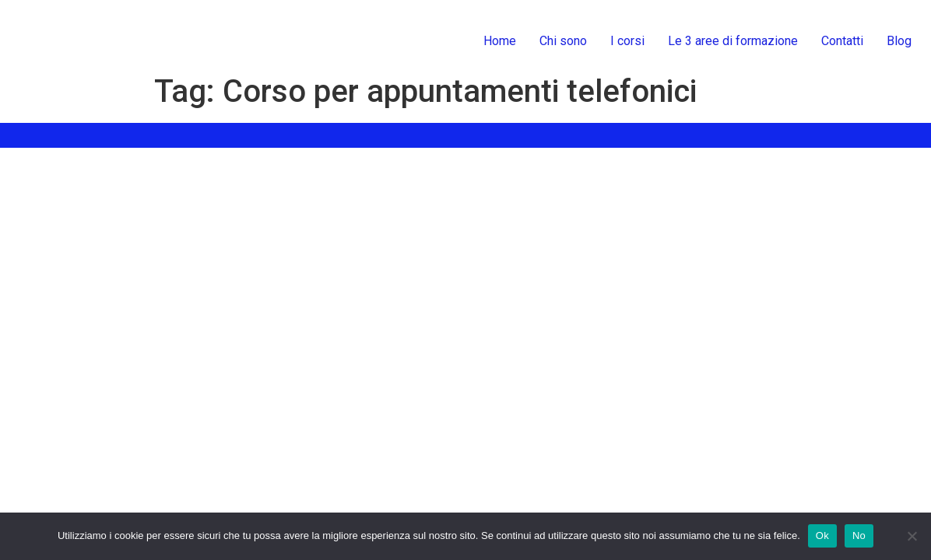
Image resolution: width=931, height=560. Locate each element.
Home (500, 41)
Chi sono (563, 41)
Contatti (842, 41)
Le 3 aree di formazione (733, 41)
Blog (899, 41)
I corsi (627, 41)
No (859, 535)
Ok (822, 535)
